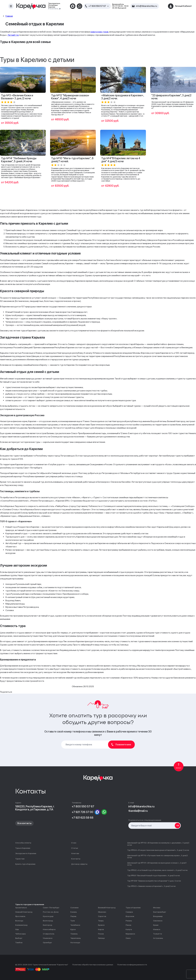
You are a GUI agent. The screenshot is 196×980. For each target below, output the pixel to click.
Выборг (19, 938)
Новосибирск (49, 929)
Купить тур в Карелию (25, 864)
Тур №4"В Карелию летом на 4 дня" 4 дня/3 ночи (121, 160)
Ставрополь (49, 934)
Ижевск (157, 929)
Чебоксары (20, 934)
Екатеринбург (160, 912)
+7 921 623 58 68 (83, 818)
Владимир (158, 916)
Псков (101, 934)
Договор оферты (79, 864)
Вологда (19, 921)
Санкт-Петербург (51, 908)
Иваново (102, 912)
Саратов (102, 916)
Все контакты (24, 823)
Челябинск (75, 925)
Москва (157, 908)
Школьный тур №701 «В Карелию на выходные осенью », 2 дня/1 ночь (157, 864)
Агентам (75, 853)
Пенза (128, 925)
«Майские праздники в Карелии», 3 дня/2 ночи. (123, 97)
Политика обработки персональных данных (93, 965)
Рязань (129, 921)
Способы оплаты (23, 843)
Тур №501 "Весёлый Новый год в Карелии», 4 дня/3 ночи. (154, 876)
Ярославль (20, 916)
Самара (129, 912)
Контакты (76, 859)
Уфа (17, 929)
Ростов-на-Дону (51, 912)
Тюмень (74, 934)
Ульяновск (48, 938)
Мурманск (130, 934)
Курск (73, 929)
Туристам (20, 859)
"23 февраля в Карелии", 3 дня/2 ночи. (171, 97)
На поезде (75, 943)
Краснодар (48, 916)
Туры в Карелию (23, 848)
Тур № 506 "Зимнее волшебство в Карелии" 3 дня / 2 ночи (154, 881)
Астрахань (158, 938)
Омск (128, 938)
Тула (73, 921)
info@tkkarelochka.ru (141, 806)
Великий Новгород (107, 908)
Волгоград (48, 921)
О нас (74, 843)
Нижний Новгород (24, 912)
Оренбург (47, 943)
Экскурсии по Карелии (26, 853)
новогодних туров (99, 32)
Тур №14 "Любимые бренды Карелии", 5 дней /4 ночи (19, 160)
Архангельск (21, 908)
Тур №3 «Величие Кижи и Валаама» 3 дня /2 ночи (17, 97)
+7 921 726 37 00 (82, 812)
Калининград (21, 925)
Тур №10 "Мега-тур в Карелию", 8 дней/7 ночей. (72, 160)
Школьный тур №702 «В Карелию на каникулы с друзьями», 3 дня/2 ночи (158, 844)
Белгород (48, 925)
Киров (101, 929)
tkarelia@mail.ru (138, 811)
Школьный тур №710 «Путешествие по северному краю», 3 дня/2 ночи (157, 857)
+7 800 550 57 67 (97, 6)
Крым (156, 925)
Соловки (74, 908)
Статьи (75, 848)
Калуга (129, 929)
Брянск (101, 925)
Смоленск (158, 921)
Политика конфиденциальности (132, 965)
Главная (9, 16)
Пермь (73, 916)
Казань (74, 912)
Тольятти (157, 934)
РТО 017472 (53, 9)
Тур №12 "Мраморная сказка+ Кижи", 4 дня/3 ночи (70, 97)
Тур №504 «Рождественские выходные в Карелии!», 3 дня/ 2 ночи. (158, 850)
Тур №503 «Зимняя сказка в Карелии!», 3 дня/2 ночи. (152, 886)
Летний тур (13, 35)
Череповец (76, 938)
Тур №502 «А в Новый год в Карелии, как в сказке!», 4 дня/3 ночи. (158, 870)
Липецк (101, 938)
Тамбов (19, 943)
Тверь (101, 921)
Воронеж (130, 916)
